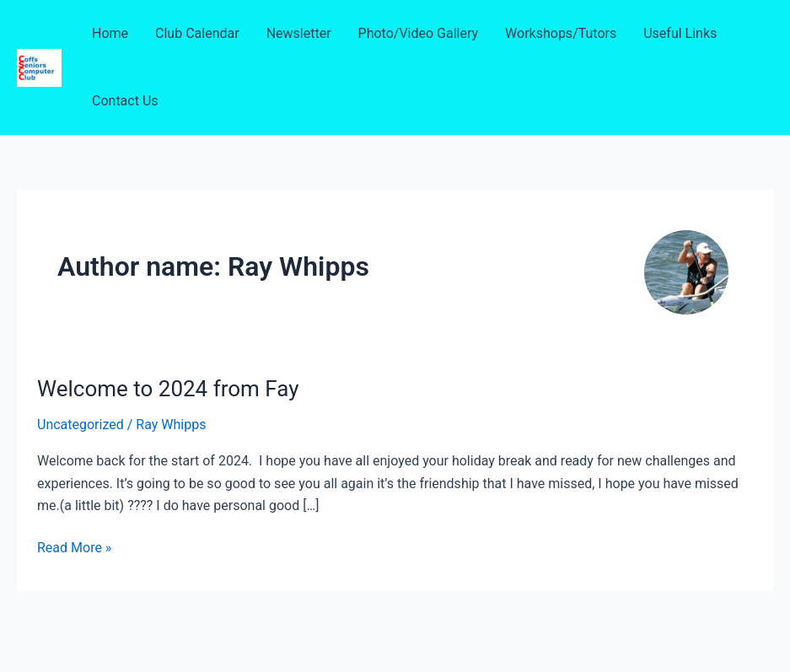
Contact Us (125, 101)
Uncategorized (81, 425)
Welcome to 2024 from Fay (168, 389)
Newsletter (299, 33)
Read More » (74, 548)
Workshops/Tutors (561, 33)
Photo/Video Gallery (419, 33)
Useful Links (680, 33)
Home (110, 33)
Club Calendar (197, 33)
